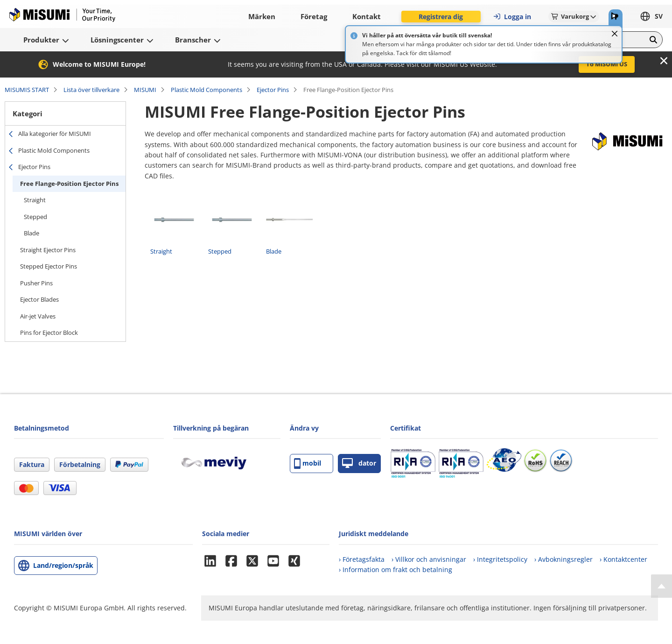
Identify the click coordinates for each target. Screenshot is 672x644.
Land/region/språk (63, 565)
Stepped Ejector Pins (49, 266)
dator (359, 464)
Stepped (35, 217)
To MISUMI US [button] (607, 64)
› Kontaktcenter (623, 559)
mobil (308, 464)
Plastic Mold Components (206, 90)
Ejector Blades (39, 299)
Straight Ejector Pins (48, 250)
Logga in (512, 17)
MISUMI (145, 90)
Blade (31, 233)
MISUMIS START (27, 90)
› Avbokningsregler (563, 559)
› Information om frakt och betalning (395, 570)
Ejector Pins (273, 90)
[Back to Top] (661, 586)
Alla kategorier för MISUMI (55, 134)
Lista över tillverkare (91, 90)
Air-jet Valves (38, 316)
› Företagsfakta (362, 559)
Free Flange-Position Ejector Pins (69, 184)
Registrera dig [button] (441, 17)
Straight (35, 200)
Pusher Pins (36, 283)
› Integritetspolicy (500, 559)
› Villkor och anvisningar (429, 559)
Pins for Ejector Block (49, 333)
